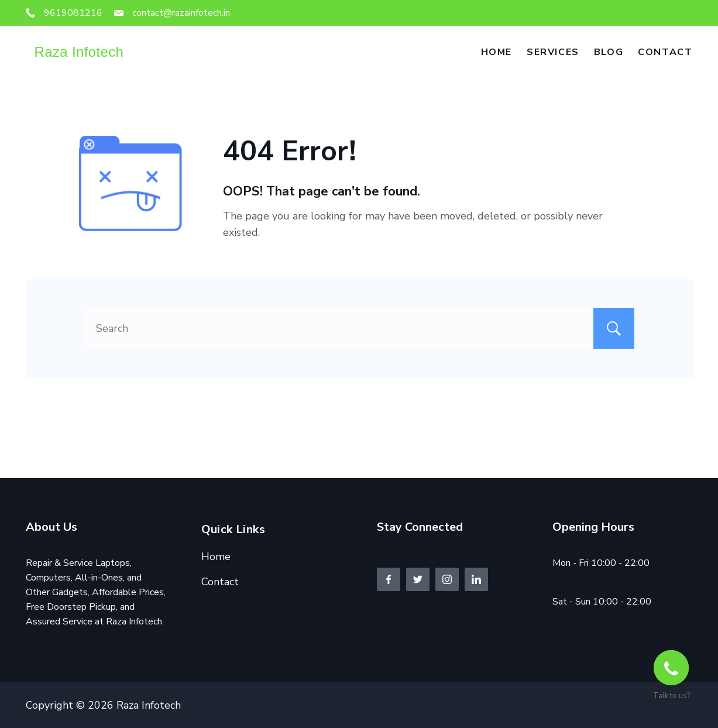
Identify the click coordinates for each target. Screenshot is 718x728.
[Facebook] (389, 579)
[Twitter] (418, 579)
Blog (609, 52)
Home (497, 52)
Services (553, 52)
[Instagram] (447, 579)
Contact (665, 52)
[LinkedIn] (476, 579)
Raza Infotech (79, 52)
